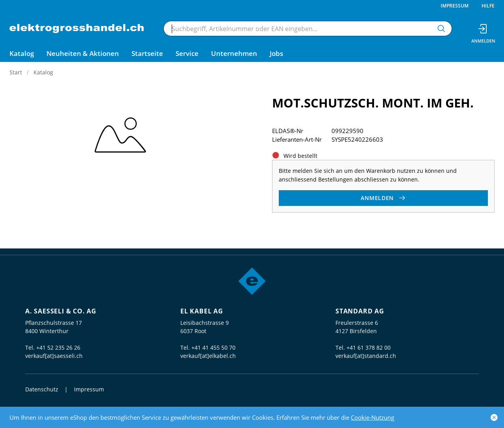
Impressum (455, 6)
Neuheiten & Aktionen (83, 53)
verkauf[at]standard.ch (366, 356)
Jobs (276, 53)
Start (16, 72)
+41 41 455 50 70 (213, 347)
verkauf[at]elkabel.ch (208, 356)
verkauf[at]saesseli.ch (54, 356)
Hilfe (488, 6)
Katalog (43, 72)
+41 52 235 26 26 (58, 347)
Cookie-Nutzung (372, 417)
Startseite (147, 53)
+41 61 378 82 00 (369, 347)
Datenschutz (42, 389)
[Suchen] (441, 29)
